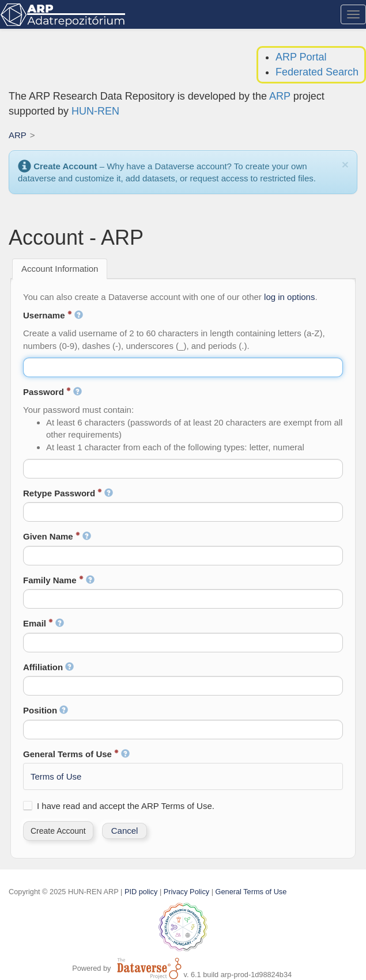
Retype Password (68, 493)
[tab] (60, 269)
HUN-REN (95, 111)
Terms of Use (56, 776)
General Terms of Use (76, 754)
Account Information (60, 269)
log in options (289, 297)
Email (44, 623)
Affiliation (48, 667)
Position (46, 710)
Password (52, 392)
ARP (280, 96)
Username (53, 315)
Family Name (59, 580)
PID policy (141, 892)
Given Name (57, 536)
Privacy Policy (186, 892)
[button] (58, 831)
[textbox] (183, 367)
